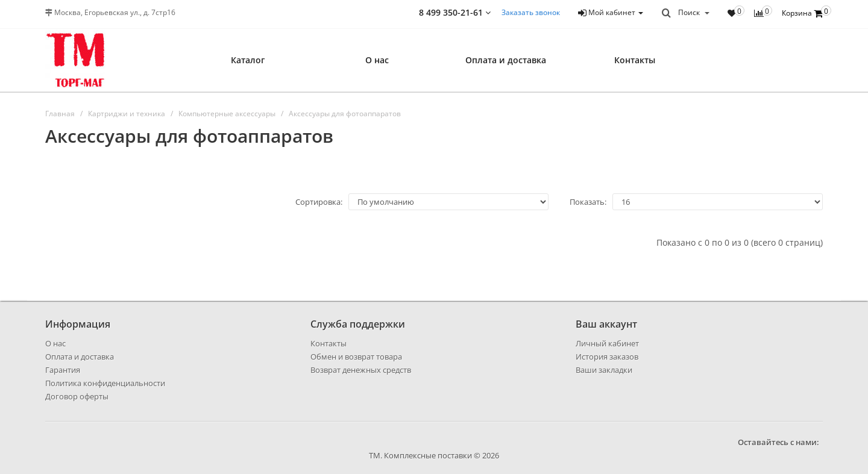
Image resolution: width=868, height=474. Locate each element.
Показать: (588, 202)
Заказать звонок (531, 12)
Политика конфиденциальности (105, 383)
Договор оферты (77, 396)
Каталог (248, 60)
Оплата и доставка (506, 60)
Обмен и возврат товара (356, 357)
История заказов (607, 357)
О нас (377, 60)
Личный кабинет (607, 343)
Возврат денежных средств (361, 370)
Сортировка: (319, 202)
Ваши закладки (604, 370)
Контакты (635, 60)
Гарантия (63, 370)
